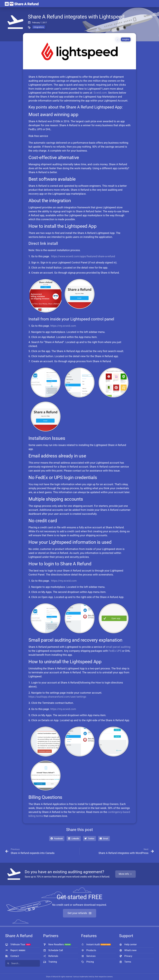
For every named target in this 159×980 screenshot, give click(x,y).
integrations (39, 27)
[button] (57, 839)
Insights (126, 39)
